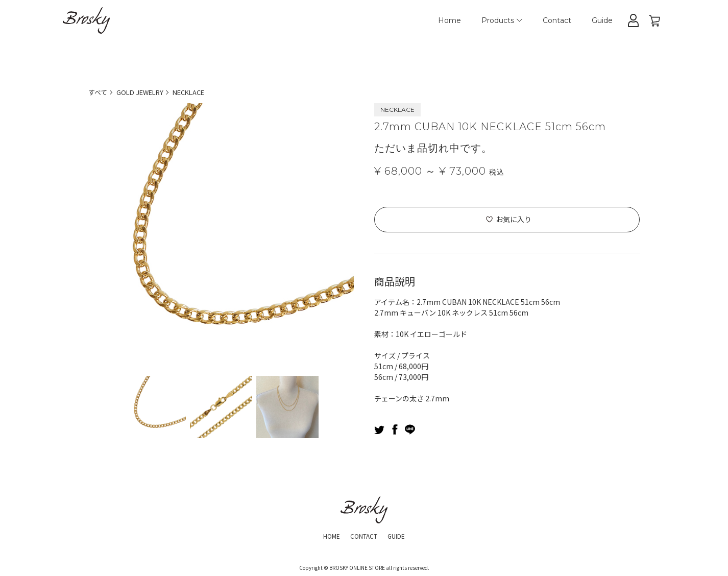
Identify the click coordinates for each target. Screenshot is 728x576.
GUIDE (402, 535)
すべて (99, 92)
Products (502, 20)
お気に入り (514, 219)
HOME (326, 535)
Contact (557, 20)
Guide (602, 20)
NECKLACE (198, 92)
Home (450, 20)
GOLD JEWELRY (144, 92)
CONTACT (363, 535)
